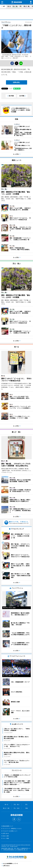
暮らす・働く (27, 6)
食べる (9, 6)
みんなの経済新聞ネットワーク (17, 857)
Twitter (19, 819)
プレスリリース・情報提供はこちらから (12, 829)
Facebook (14, 819)
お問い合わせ (6, 833)
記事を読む (17, 82)
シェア (11, 89)
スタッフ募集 (6, 838)
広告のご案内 (6, 836)
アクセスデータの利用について (10, 831)
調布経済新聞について (8, 826)
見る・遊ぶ (15, 6)
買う (21, 6)
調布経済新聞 (16, 2)
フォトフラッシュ (6, 22)
